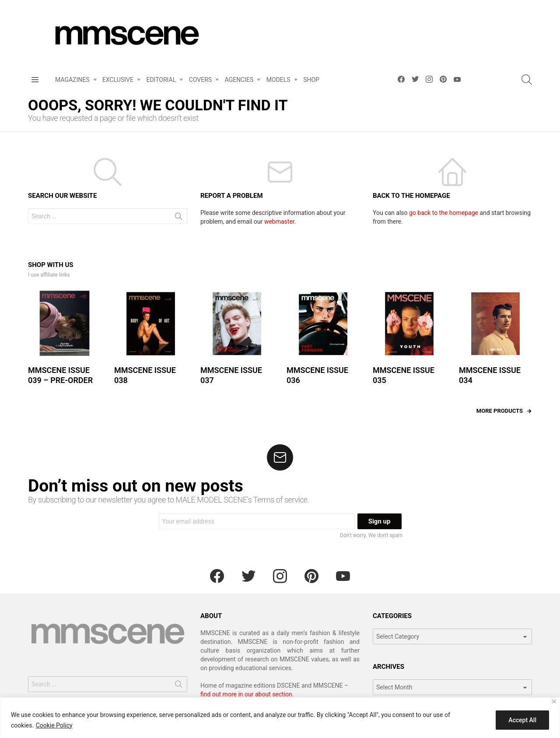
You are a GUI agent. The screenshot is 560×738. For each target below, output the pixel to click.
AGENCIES (239, 81)
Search (178, 218)
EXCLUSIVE (118, 81)
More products (500, 411)
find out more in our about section (246, 694)
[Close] (554, 701)
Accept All (522, 720)
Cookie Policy (54, 725)
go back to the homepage (444, 213)
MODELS (278, 81)
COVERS (200, 81)
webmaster (279, 221)
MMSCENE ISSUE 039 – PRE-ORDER (60, 375)
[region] (280, 718)
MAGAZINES (72, 81)
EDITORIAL (161, 81)
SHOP (311, 80)
